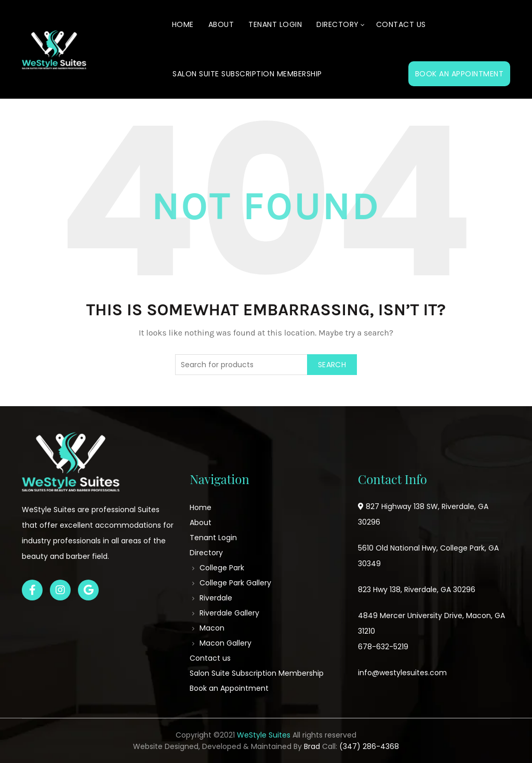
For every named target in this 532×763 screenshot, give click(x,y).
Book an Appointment (460, 74)
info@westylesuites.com (402, 673)
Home (183, 24)
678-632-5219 (383, 647)
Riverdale (216, 598)
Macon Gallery (225, 643)
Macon (212, 628)
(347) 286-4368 (369, 746)
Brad (312, 746)
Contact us (401, 24)
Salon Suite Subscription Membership (247, 74)
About (221, 24)
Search (332, 365)
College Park (222, 568)
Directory (338, 24)
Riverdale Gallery (229, 613)
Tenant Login (275, 24)
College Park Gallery (235, 583)
